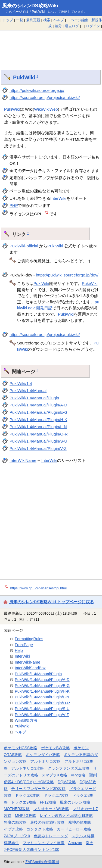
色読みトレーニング (51, 836)
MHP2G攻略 (25, 816)
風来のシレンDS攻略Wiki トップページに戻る (52, 602)
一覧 (20, 20)
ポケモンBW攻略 (55, 748)
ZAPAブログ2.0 (17, 836)
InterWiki (58, 198)
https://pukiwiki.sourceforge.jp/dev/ (67, 275)
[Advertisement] (51, 46)
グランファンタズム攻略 (69, 768)
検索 (47, 20)
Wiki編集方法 (26, 720)
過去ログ (72, 26)
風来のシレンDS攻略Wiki (30, 6)
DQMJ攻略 (67, 782)
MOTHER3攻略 (17, 809)
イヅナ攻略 (13, 829)
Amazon (75, 843)
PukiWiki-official (24, 246)
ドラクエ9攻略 (24, 802)
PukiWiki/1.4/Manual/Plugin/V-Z (38, 448)
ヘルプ (59, 20)
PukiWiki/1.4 (21, 383)
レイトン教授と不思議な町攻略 (66, 816)
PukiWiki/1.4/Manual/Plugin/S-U (38, 441)
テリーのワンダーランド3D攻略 (38, 789)
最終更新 (33, 20)
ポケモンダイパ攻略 (43, 755)
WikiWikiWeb (46, 109)
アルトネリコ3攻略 (27, 768)
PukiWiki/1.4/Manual (28, 391)
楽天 (89, 843)
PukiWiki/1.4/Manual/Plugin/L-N (38, 427)
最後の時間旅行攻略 (47, 822)
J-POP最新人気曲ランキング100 (32, 850)
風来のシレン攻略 (75, 802)
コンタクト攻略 (40, 829)
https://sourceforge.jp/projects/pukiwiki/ (45, 97)
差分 (58, 26)
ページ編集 (80, 20)
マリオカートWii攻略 (51, 809)
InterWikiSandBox (30, 668)
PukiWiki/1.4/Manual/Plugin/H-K (38, 420)
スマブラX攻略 (54, 775)
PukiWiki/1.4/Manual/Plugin (34, 398)
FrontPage (24, 645)
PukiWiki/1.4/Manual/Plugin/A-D (38, 405)
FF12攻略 (48, 802)
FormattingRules (29, 639)
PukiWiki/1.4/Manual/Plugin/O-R (39, 434)
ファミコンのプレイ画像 (44, 843)
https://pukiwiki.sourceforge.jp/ (37, 90)
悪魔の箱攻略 (15, 822)
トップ (8, 20)
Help (19, 651)
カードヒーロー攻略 (74, 829)
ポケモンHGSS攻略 (21, 748)
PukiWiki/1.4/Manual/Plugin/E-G (38, 412)
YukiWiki (22, 726)
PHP (14, 205)
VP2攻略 (78, 775)
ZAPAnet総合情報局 (42, 862)
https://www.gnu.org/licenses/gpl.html (38, 588)
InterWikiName (23, 460)
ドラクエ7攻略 (56, 795)
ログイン (93, 26)
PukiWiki (24, 77)
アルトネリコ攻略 (45, 761)
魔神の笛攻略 (80, 822)
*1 (46, 212)
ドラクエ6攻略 (27, 795)
